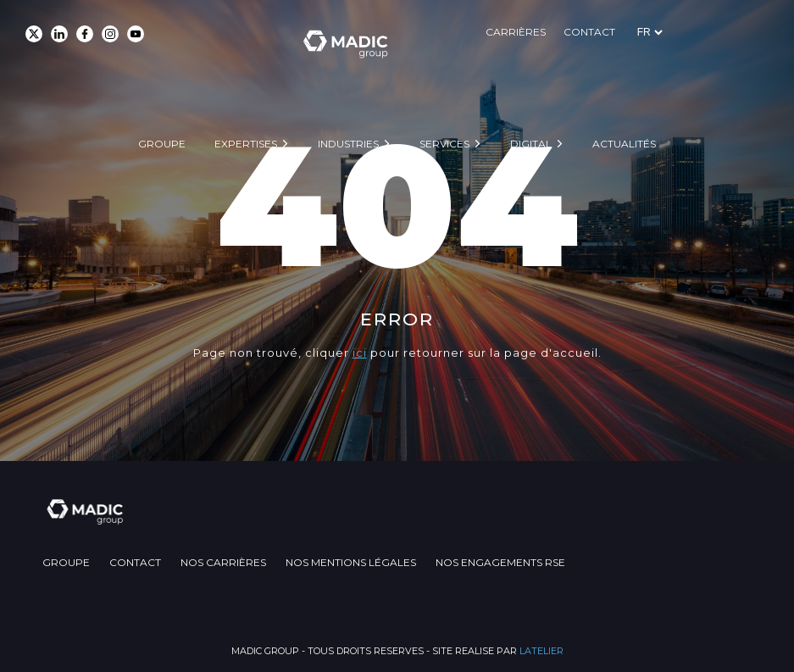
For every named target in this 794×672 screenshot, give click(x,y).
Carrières (605, 32)
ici (360, 353)
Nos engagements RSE (589, 561)
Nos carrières (267, 561)
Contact (686, 32)
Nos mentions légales (417, 561)
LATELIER (541, 649)
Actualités (624, 90)
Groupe (162, 90)
